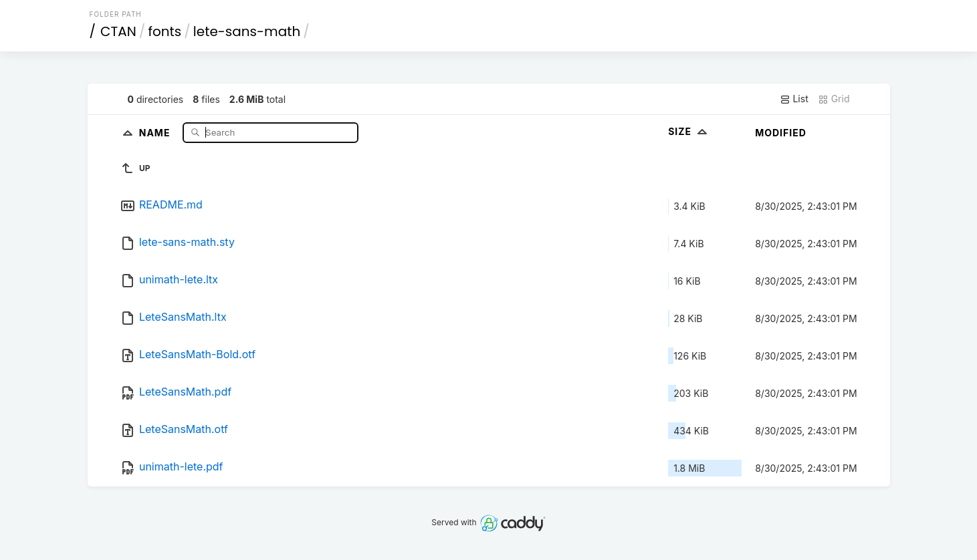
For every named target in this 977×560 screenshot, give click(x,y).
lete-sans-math (247, 31)
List (794, 99)
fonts (165, 31)
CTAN (118, 31)
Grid (834, 99)
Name (156, 132)
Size (689, 131)
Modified (781, 133)
